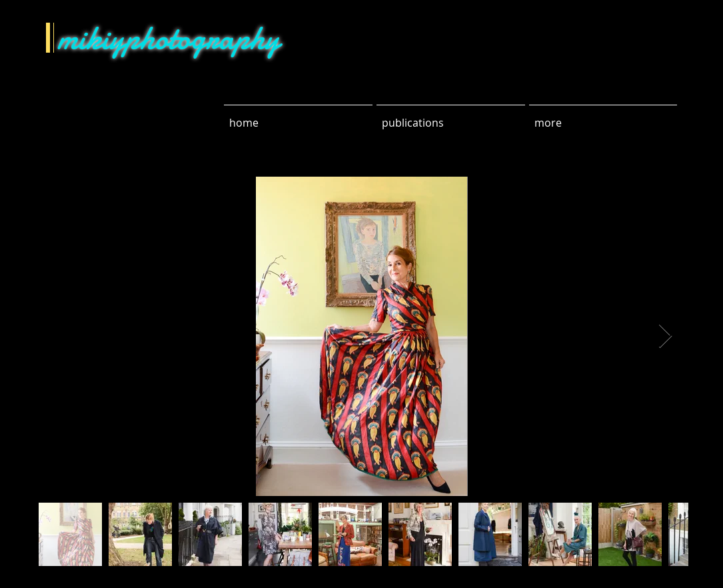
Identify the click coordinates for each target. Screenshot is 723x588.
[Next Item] (665, 336)
